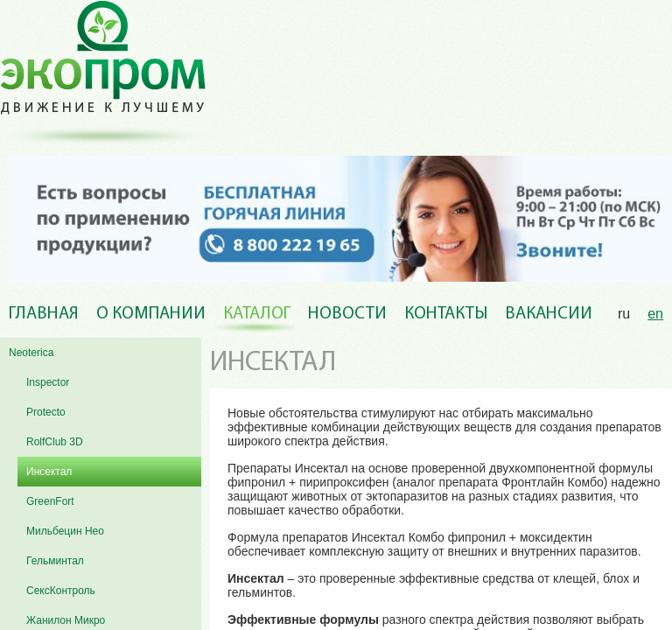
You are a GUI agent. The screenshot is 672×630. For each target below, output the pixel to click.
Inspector (48, 382)
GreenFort (50, 501)
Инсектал (49, 472)
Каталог (257, 314)
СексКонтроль (61, 591)
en (655, 314)
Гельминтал (55, 561)
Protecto (46, 412)
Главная (44, 314)
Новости (347, 314)
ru (624, 314)
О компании (151, 314)
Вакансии (549, 314)
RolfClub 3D (55, 442)
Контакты (446, 314)
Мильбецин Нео (65, 531)
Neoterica (31, 353)
